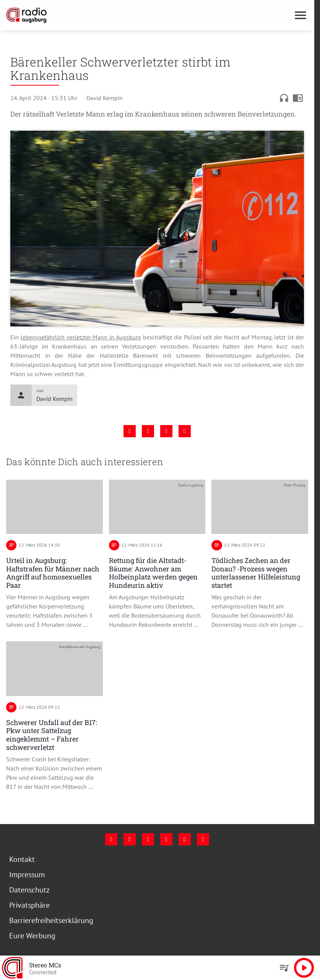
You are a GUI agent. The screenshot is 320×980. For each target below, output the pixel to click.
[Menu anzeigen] (301, 15)
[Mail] (166, 839)
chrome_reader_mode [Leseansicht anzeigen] (298, 98)
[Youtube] (148, 839)
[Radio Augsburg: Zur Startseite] (82, 15)
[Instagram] (130, 839)
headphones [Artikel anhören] (284, 98)
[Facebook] (111, 839)
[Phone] (185, 839)
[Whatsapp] (203, 839)
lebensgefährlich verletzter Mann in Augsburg (81, 337)
